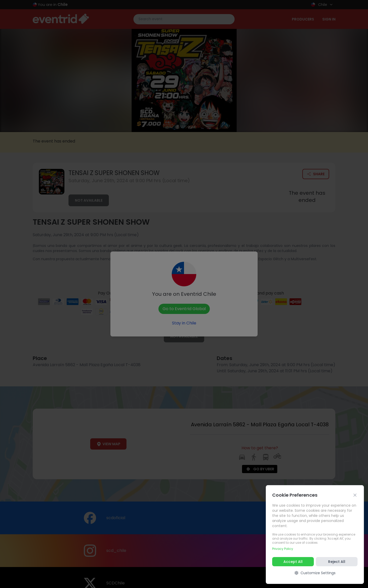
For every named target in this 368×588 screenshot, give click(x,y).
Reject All (337, 562)
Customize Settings (315, 573)
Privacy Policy (283, 549)
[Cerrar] (355, 495)
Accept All (293, 562)
